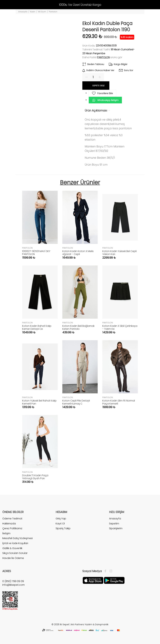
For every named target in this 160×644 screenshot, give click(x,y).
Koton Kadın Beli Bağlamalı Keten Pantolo (78, 327)
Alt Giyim (42, 12)
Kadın (33, 12)
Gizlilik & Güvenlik (12, 548)
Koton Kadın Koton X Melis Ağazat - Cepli (78, 253)
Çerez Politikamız (12, 528)
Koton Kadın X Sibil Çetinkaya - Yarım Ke (120, 327)
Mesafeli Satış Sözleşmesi (17, 538)
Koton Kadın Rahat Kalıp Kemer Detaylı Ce (37, 327)
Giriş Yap (61, 519)
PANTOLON (103, 57)
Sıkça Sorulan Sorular (15, 553)
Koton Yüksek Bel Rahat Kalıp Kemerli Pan (39, 402)
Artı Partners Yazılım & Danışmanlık (90, 624)
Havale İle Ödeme (13, 558)
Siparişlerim (116, 528)
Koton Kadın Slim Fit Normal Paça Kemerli (119, 402)
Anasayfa (23, 12)
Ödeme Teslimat (12, 519)
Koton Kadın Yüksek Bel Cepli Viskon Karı (119, 253)
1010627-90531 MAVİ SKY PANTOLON (36, 253)
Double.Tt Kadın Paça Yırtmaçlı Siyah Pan (35, 477)
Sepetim (114, 524)
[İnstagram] (110, 571)
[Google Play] (114, 580)
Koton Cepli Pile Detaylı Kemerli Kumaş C (76, 402)
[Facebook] (106, 571)
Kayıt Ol (60, 524)
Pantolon (53, 12)
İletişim (6, 533)
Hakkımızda (9, 524)
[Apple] (93, 580)
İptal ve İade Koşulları (15, 543)
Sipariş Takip (63, 528)
